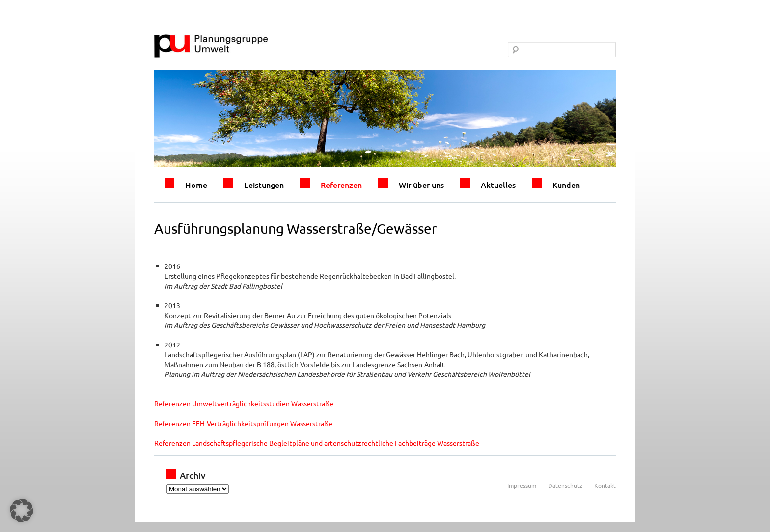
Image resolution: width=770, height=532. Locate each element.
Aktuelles (498, 185)
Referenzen (341, 185)
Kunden (566, 185)
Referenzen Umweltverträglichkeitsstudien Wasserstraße (244, 403)
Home (196, 185)
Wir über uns (421, 185)
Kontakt (605, 485)
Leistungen (264, 185)
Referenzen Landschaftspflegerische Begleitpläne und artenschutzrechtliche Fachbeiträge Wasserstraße (317, 443)
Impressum (522, 485)
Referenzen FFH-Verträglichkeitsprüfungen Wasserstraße (243, 423)
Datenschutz (565, 485)
